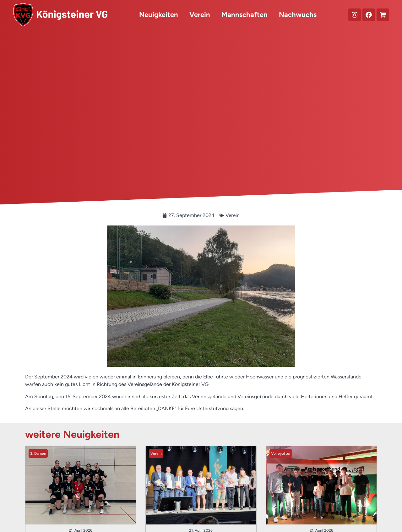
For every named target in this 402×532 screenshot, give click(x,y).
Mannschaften (244, 15)
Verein (200, 15)
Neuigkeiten (159, 15)
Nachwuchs (298, 15)
